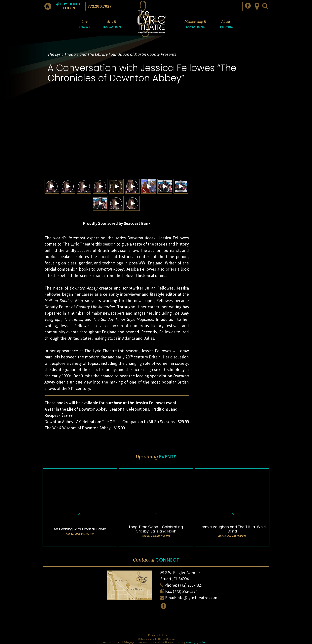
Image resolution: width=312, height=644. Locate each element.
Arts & (112, 24)
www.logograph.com (198, 642)
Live (85, 24)
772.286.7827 (100, 6)
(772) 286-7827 (190, 585)
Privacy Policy (158, 635)
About (226, 24)
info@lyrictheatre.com (197, 598)
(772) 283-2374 (185, 591)
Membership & (195, 24)
